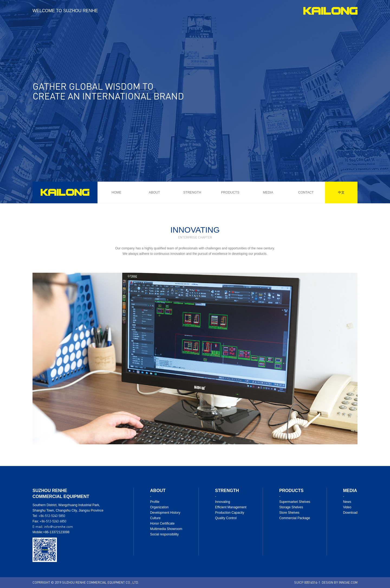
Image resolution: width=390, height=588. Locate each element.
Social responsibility (164, 534)
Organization (159, 507)
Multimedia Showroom (166, 529)
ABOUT (154, 192)
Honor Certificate (162, 523)
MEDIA (268, 192)
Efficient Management (231, 507)
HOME (116, 192)
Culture (155, 518)
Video (347, 507)
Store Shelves (289, 513)
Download (350, 513)
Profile (155, 502)
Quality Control (226, 518)
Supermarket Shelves (295, 502)
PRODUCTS (230, 192)
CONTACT (306, 192)
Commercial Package (295, 518)
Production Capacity (230, 513)
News (347, 502)
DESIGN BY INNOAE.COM (340, 582)
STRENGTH (192, 192)
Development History (165, 513)
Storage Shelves (291, 507)
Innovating (222, 502)
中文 (341, 192)
